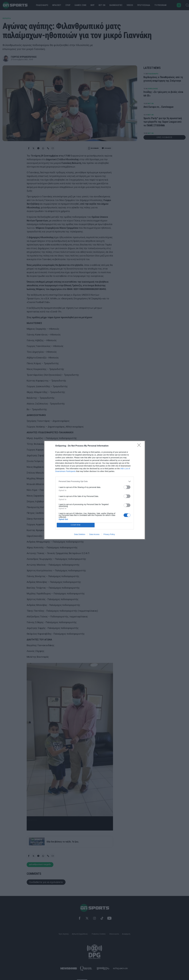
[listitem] (95, 481)
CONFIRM (76, 525)
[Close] (140, 446)
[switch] (127, 487)
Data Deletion (80, 534)
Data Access (94, 534)
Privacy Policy (109, 534)
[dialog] (95, 490)
